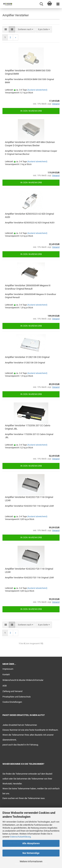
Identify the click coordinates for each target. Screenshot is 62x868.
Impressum (8, 669)
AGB (5, 686)
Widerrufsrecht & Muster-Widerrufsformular (23, 680)
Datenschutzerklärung (20, 837)
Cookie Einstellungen (12, 702)
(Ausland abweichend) (37, 90)
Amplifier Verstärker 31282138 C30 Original (27, 357)
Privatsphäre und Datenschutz (17, 697)
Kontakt (6, 674)
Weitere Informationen (31, 861)
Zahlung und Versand (12, 691)
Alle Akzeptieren (31, 843)
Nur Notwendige (31, 853)
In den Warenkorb (31, 111)
